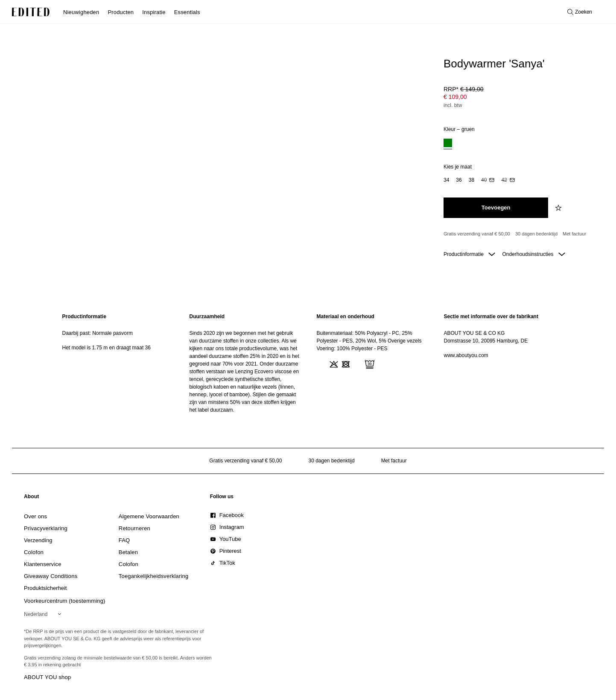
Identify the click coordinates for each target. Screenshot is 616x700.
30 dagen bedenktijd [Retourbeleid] (536, 234)
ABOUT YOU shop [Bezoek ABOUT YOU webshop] (47, 677)
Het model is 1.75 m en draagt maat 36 (107, 348)
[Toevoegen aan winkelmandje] (496, 208)
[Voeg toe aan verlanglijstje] (559, 208)
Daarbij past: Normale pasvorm (98, 333)
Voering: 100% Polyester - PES (352, 349)
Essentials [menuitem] (187, 12)
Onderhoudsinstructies (533, 254)
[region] (117, 363)
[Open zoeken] (580, 12)
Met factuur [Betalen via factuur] (574, 234)
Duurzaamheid (207, 317)
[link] (32, 498)
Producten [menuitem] (121, 12)
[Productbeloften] (522, 234)
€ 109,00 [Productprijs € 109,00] (455, 97)
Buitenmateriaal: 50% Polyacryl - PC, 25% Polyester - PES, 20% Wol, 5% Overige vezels (369, 337)
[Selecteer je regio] (44, 614)
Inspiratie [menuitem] (154, 12)
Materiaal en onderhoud (346, 317)
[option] (448, 144)
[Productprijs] (522, 98)
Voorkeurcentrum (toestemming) (65, 601)
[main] (308, 363)
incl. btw (453, 105)
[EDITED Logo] (31, 12)
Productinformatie (469, 254)
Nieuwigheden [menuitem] (81, 12)
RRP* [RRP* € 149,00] (464, 89)
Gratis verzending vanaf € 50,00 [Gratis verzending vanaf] (477, 234)
